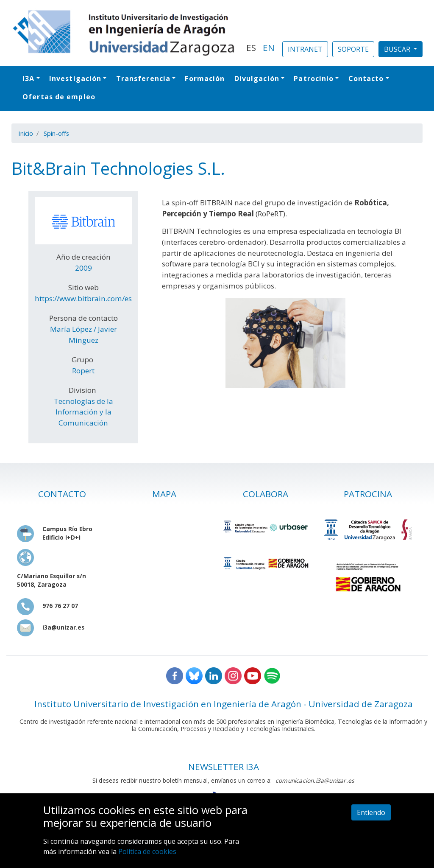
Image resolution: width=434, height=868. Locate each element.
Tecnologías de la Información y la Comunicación (83, 412)
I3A (28, 78)
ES (251, 48)
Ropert (83, 371)
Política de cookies (147, 851)
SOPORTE (353, 49)
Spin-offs (56, 133)
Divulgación (257, 78)
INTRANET (305, 49)
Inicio (26, 133)
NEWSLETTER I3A (224, 767)
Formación (205, 78)
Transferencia (143, 78)
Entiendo (371, 812)
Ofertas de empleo (59, 97)
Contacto (366, 78)
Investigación (75, 78)
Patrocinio (314, 78)
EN (269, 48)
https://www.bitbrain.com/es (83, 298)
